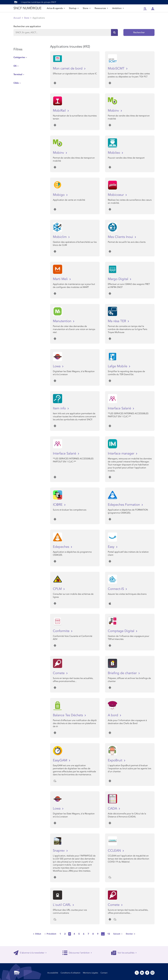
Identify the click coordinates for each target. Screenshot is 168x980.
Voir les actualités (124, 953)
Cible (16, 83)
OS (15, 66)
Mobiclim (60, 237)
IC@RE (58, 505)
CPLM (58, 589)
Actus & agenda (56, 8)
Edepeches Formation (124, 505)
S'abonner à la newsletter (30, 953)
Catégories (19, 57)
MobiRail (60, 111)
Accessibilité (53, 973)
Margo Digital (118, 279)
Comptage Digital (122, 631)
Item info (60, 408)
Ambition (118, 8)
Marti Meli (61, 279)
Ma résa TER (117, 321)
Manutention (63, 321)
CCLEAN (115, 851)
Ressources (101, 8)
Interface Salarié (120, 408)
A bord (113, 715)
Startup (74, 8)
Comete (59, 673)
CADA (113, 808)
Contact (104, 973)
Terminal (18, 74)
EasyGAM (61, 760)
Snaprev (59, 851)
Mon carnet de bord (68, 68)
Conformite (62, 631)
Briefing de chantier (123, 673)
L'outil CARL (62, 905)
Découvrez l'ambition (77, 953)
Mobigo (59, 195)
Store (87, 8)
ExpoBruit (116, 760)
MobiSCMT (117, 68)
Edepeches (61, 547)
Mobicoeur (116, 195)
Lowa (57, 366)
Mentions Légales (90, 973)
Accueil (17, 18)
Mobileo (114, 153)
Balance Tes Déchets (68, 715)
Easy (112, 547)
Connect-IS (116, 589)
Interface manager (122, 453)
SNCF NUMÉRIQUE (27, 8)
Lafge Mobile (118, 366)
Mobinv (114, 111)
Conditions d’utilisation (71, 973)
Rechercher (139, 32)
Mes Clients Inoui (121, 237)
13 (109, 934)
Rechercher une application (27, 26)
